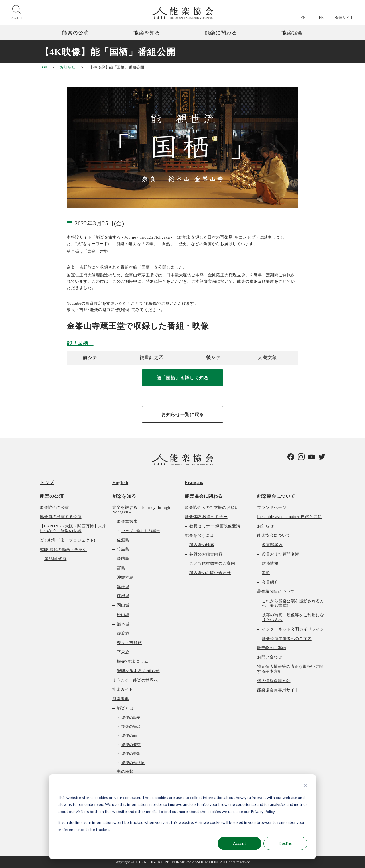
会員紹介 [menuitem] (270, 582)
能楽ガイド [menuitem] (123, 689)
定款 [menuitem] (266, 573)
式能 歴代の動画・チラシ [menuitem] (63, 550)
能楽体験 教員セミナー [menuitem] (206, 517)
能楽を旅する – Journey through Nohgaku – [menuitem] (141, 510)
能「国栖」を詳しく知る (182, 378)
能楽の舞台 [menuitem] (131, 726)
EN (303, 18)
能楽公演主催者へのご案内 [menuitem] (287, 639)
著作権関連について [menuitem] (276, 592)
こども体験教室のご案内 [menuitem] (212, 563)
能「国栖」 (80, 343)
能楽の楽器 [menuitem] (131, 754)
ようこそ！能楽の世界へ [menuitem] (135, 680)
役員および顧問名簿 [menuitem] (280, 554)
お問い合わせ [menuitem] (270, 657)
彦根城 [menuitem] (123, 596)
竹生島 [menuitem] (123, 549)
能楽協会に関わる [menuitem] (204, 496)
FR (321, 18)
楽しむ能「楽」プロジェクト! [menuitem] (68, 540)
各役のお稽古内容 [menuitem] (206, 554)
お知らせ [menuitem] (265, 526)
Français (194, 482)
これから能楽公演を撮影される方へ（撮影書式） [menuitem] (293, 603)
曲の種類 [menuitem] (125, 772)
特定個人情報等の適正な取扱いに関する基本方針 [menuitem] (290, 669)
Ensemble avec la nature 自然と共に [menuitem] (289, 517)
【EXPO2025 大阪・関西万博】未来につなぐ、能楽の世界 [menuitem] (73, 528)
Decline (286, 843)
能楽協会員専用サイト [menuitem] (278, 690)
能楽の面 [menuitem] (129, 736)
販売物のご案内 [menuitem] (272, 648)
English (120, 482)
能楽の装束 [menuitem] (131, 745)
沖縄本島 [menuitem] (125, 577)
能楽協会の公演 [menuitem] (54, 508)
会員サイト (344, 18)
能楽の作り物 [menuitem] (133, 763)
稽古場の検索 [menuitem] (202, 545)
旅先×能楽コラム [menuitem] (133, 661)
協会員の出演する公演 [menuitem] (61, 517)
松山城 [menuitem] (123, 615)
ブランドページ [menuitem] (272, 508)
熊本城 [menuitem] (123, 624)
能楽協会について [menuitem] (276, 496)
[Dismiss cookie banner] (305, 787)
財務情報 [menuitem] (270, 563)
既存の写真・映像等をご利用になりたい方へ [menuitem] (293, 617)
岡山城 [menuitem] (123, 605)
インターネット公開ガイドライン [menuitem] (293, 629)
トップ (47, 482)
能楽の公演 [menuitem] (52, 496)
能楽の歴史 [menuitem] (131, 718)
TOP (43, 67)
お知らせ (68, 67)
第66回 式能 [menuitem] (55, 559)
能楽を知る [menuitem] (124, 496)
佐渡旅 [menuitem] (123, 634)
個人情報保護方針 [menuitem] (274, 681)
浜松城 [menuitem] (123, 587)
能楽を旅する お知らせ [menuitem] (138, 671)
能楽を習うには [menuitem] (199, 535)
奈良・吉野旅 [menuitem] (129, 643)
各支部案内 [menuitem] (272, 545)
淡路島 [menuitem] (123, 559)
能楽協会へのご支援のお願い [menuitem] (212, 508)
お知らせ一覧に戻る (182, 415)
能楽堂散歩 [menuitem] (127, 522)
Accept (240, 843)
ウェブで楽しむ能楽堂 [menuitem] (141, 531)
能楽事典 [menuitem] (121, 699)
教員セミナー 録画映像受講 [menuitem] (215, 526)
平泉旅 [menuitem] (123, 652)
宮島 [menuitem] (121, 568)
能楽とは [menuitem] (125, 708)
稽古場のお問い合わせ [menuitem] (210, 573)
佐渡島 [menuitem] (123, 540)
